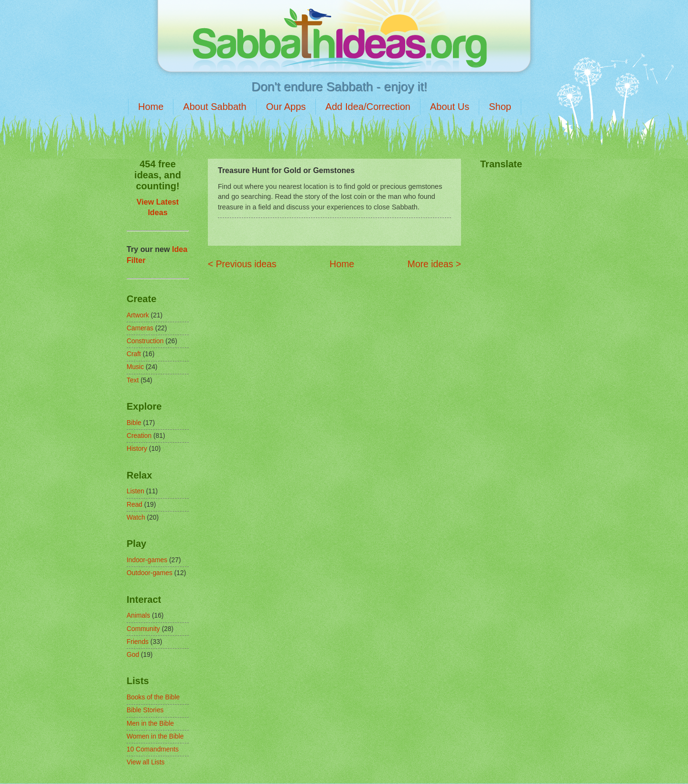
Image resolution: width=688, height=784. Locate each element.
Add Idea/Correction (368, 107)
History (137, 449)
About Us (450, 107)
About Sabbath (215, 107)
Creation (139, 436)
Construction (145, 341)
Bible (134, 423)
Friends (138, 642)
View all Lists (146, 762)
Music (135, 367)
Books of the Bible (153, 697)
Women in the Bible (155, 736)
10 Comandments (153, 749)
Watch (136, 517)
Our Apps (286, 107)
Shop (500, 107)
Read (134, 505)
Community (143, 629)
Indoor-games (147, 560)
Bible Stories (145, 710)
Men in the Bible (150, 724)
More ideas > (434, 264)
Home (151, 107)
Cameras (140, 328)
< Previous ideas (242, 264)
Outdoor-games (150, 573)
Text (133, 380)
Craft (134, 354)
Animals (138, 615)
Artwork (138, 315)
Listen (135, 491)
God (133, 655)
